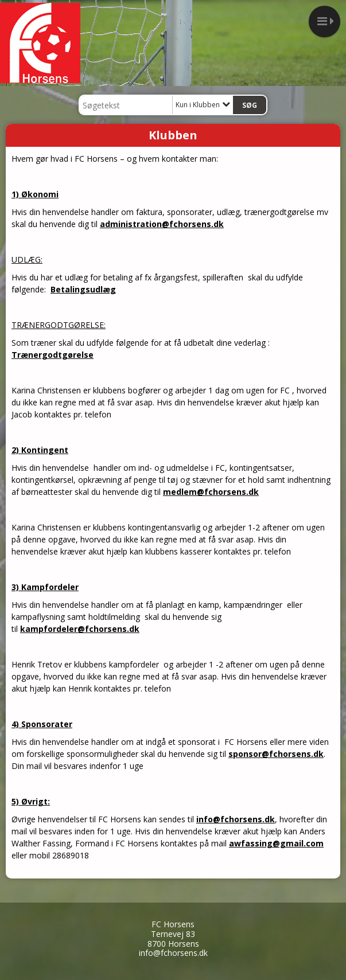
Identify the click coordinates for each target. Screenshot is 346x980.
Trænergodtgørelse (53, 355)
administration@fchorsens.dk (162, 224)
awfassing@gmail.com (276, 843)
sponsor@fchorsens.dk (276, 754)
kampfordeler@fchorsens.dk (80, 629)
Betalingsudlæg (83, 289)
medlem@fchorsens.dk (211, 492)
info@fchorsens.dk (236, 819)
